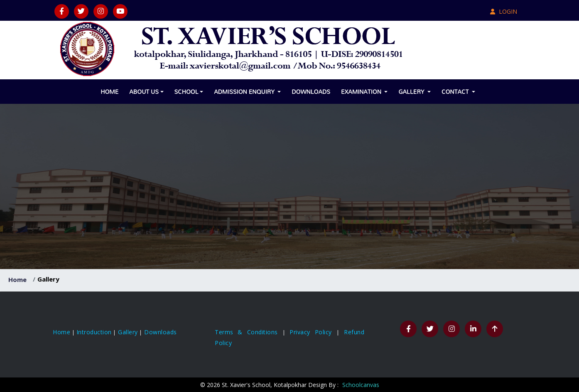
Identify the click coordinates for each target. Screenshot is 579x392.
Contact (456, 92)
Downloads (311, 92)
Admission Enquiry (245, 92)
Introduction (94, 332)
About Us (144, 92)
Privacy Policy (313, 332)
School (186, 92)
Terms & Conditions (249, 332)
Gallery (412, 92)
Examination (362, 92)
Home (109, 92)
